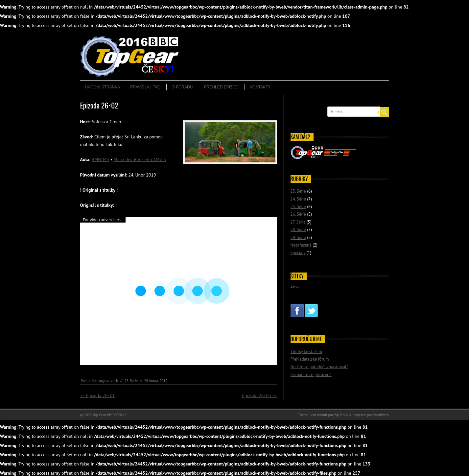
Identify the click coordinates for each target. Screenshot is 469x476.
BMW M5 (100, 159)
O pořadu (182, 87)
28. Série (298, 230)
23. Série (298, 191)
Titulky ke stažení (306, 352)
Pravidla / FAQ (145, 87)
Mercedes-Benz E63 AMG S (140, 159)
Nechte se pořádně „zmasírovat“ (319, 367)
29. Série (298, 238)
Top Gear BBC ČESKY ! (109, 415)
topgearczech (108, 381)
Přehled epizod (221, 87)
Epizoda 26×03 (260, 395)
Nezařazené (301, 245)
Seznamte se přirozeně (311, 375)
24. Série (298, 199)
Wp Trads (341, 415)
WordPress (381, 415)
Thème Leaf (307, 415)
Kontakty (260, 87)
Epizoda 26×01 (98, 395)
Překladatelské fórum (310, 359)
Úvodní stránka (103, 87)
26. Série (131, 381)
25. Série (298, 207)
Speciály (298, 253)
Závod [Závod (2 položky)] (295, 286)
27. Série (298, 222)
